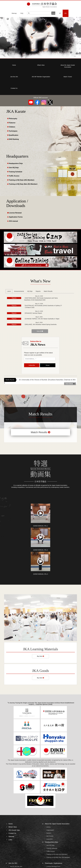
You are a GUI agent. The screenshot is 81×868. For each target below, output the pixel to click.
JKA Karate (50, 836)
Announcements (19, 291)
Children (12, 127)
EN (66, 13)
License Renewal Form (53, 866)
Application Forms (16, 217)
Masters (49, 833)
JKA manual (13, 221)
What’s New (41, 65)
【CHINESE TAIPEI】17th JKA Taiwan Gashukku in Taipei (42, 319)
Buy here (40, 656)
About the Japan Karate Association (57, 824)
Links (10, 840)
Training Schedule (16, 172)
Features (12, 123)
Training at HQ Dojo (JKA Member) (22, 180)
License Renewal (15, 213)
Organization (50, 830)
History (48, 827)
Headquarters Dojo (16, 163)
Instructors (49, 839)
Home (14, 65)
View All (40, 331)
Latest (9, 291)
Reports (38, 291)
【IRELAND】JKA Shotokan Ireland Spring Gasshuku (40, 324)
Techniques (13, 131)
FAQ (22, 13)
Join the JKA (14, 77)
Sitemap (14, 13)
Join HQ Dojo (14, 168)
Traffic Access (14, 176)
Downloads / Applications (54, 863)
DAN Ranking (14, 139)
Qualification (14, 135)
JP (60, 13)
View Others (70, 384)
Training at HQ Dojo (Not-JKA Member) (23, 184)
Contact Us (14, 88)
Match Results (48, 291)
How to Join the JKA (16, 866)
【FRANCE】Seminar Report (33, 313)
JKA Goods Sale (14, 830)
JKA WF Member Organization (41, 77)
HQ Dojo (30, 291)
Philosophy (13, 119)
